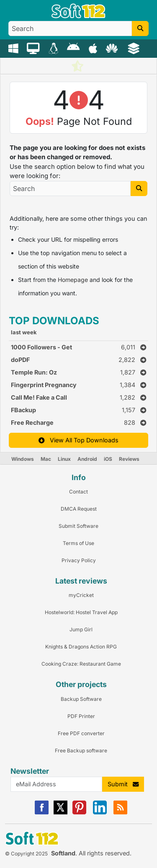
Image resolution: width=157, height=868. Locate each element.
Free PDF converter (81, 733)
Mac (46, 459)
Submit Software (78, 526)
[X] (60, 812)
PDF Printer (81, 716)
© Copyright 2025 (26, 854)
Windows (23, 459)
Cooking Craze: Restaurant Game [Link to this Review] (81, 664)
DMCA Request (79, 509)
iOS (108, 459)
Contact (78, 492)
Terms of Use (78, 543)
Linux (64, 459)
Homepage (73, 280)
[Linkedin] (100, 812)
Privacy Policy (79, 560)
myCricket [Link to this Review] (81, 595)
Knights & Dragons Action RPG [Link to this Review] (81, 647)
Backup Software (81, 699)
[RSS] (120, 812)
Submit (123, 784)
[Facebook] (42, 812)
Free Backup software (81, 750)
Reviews (129, 459)
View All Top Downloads (78, 440)
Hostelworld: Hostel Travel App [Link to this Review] (81, 612)
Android (87, 459)
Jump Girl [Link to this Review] (81, 629)
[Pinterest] (79, 812)
